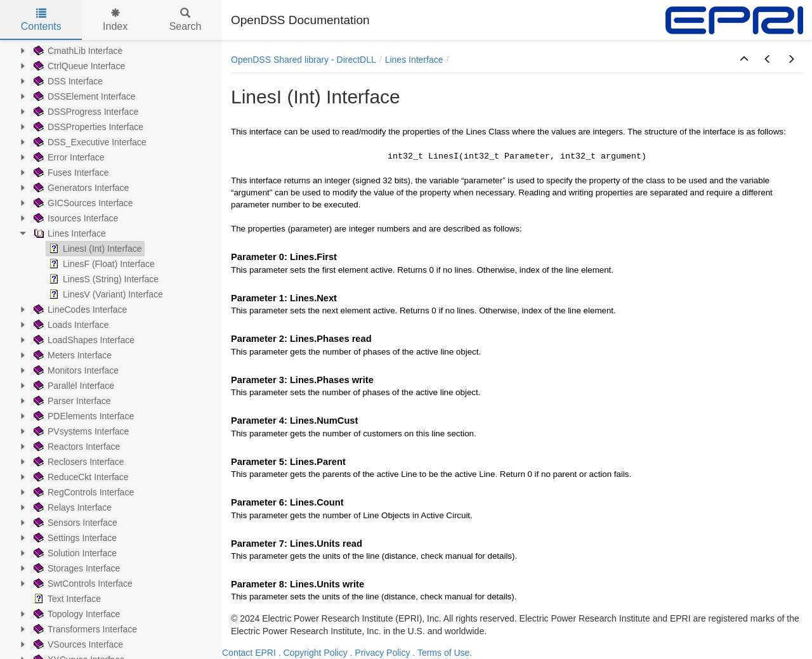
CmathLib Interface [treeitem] (77, 51)
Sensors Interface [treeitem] (74, 523)
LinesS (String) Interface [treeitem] (102, 279)
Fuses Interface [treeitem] (70, 173)
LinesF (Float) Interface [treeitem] (101, 264)
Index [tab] (115, 20)
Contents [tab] (41, 20)
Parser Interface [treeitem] (71, 401)
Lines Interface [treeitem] (69, 233)
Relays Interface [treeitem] (71, 507)
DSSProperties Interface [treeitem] (87, 127)
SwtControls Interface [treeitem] (82, 584)
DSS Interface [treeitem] (67, 81)
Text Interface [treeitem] (66, 599)
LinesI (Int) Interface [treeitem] (94, 249)
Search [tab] (186, 20)
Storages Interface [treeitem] (75, 568)
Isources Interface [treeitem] (75, 218)
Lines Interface (414, 60)
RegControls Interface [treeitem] (82, 492)
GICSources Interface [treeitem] (82, 203)
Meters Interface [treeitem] (71, 355)
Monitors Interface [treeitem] (75, 370)
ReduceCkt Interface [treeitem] (80, 477)
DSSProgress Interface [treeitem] (85, 112)
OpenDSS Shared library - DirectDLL (304, 60)
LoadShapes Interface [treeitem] (83, 340)
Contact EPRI (249, 653)
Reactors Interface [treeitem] (75, 447)
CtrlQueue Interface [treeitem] (78, 66)
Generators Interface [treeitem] (80, 188)
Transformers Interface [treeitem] (84, 629)
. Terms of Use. (442, 653)
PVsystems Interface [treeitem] (80, 431)
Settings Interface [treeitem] (74, 538)
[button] (744, 60)
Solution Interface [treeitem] (74, 553)
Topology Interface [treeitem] (75, 614)
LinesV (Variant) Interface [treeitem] (105, 294)
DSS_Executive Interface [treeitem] (89, 142)
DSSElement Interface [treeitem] (83, 96)
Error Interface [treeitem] (68, 157)
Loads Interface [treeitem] (70, 325)
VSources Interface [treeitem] (77, 644)
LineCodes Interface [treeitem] (79, 310)
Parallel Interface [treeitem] (73, 386)
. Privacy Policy (380, 653)
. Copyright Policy (313, 653)
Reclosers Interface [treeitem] (78, 462)
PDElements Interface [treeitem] (82, 416)
